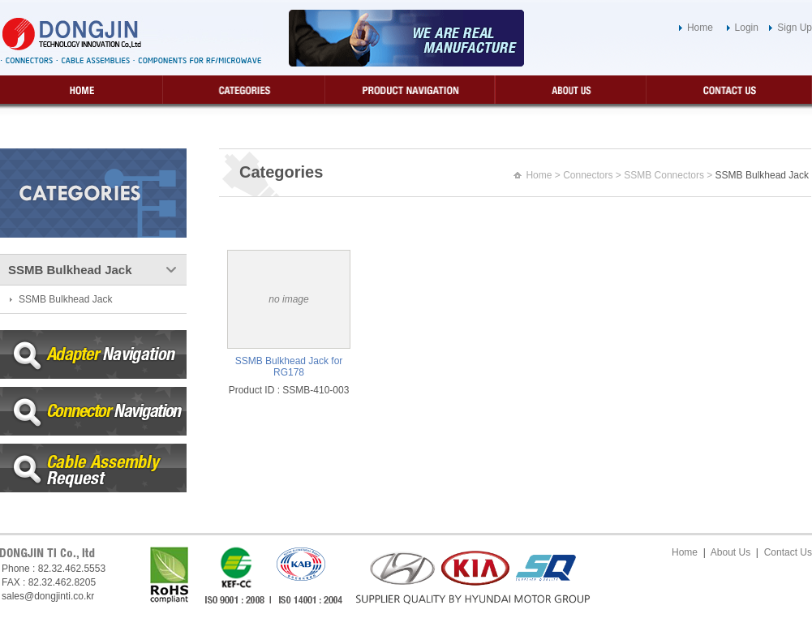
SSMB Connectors (664, 175)
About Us (730, 552)
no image (288, 299)
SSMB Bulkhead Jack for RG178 (289, 367)
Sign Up (795, 28)
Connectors (588, 175)
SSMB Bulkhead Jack (65, 299)
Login (747, 28)
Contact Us (788, 552)
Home (700, 28)
